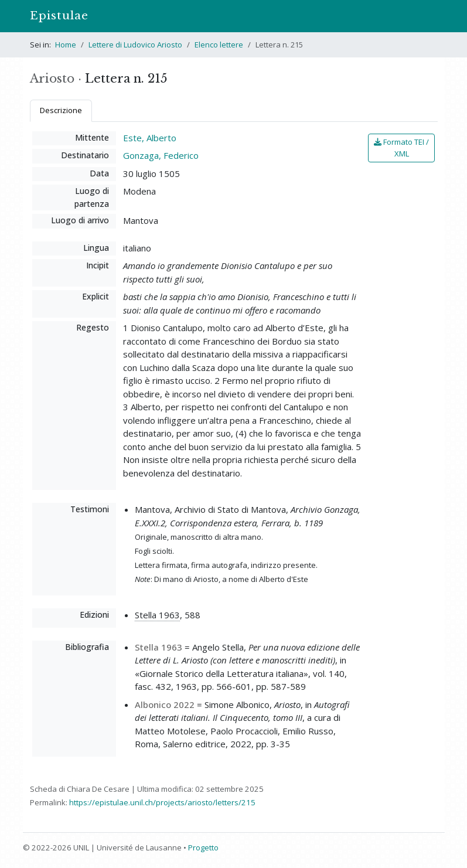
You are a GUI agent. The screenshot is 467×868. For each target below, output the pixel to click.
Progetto (203, 847)
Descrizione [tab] (61, 110)
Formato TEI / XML (401, 148)
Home (66, 45)
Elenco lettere (219, 45)
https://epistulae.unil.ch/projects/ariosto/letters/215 (162, 802)
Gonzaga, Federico (161, 155)
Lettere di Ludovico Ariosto (135, 45)
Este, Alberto (150, 138)
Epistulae (59, 16)
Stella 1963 (157, 615)
